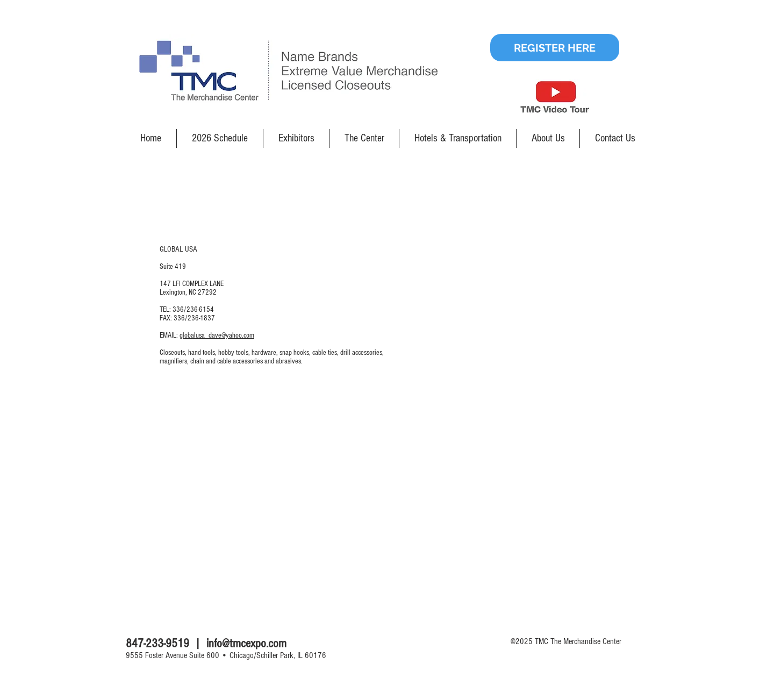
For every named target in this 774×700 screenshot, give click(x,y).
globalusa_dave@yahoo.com (217, 335)
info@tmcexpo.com (246, 644)
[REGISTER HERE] (555, 48)
